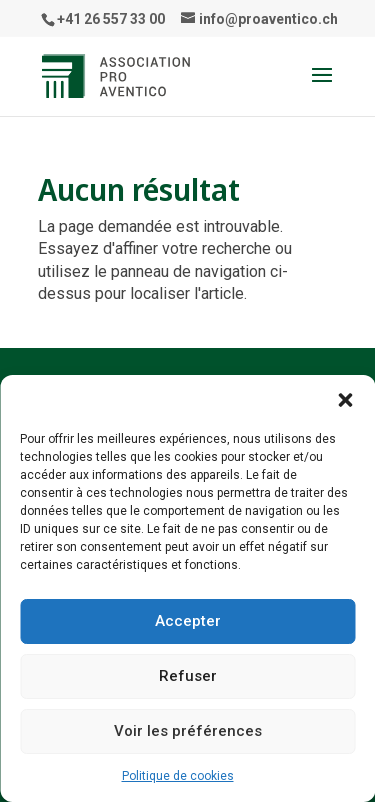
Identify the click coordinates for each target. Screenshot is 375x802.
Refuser (188, 676)
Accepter (188, 621)
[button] (345, 400)
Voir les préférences (188, 731)
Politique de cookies (178, 776)
